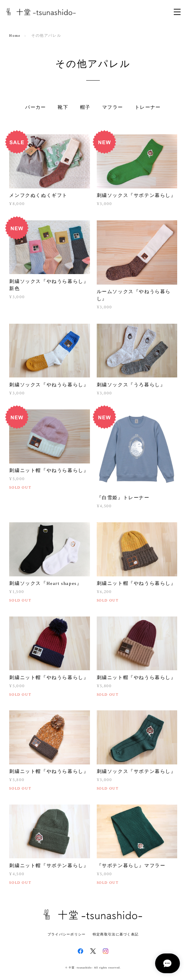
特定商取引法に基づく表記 (116, 934)
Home (15, 36)
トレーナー (148, 107)
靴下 (63, 107)
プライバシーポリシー (67, 934)
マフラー (113, 107)
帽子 (85, 107)
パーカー (36, 107)
